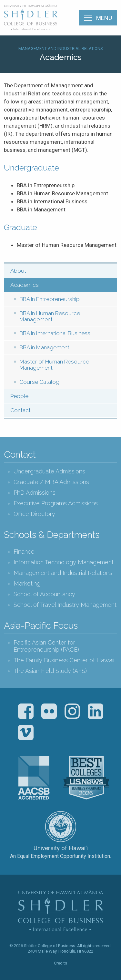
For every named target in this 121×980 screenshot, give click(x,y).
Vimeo (26, 733)
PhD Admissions (35, 493)
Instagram (72, 711)
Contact (20, 410)
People (19, 396)
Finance (24, 552)
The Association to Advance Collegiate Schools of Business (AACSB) (34, 778)
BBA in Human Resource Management (50, 316)
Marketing (27, 583)
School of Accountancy (44, 594)
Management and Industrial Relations (61, 49)
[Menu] (98, 18)
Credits (60, 963)
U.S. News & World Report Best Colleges (86, 778)
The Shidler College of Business (31, 17)
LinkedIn (96, 711)
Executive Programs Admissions (56, 503)
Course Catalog (39, 382)
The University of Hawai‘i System (61, 827)
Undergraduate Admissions (49, 471)
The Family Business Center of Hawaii (64, 660)
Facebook (26, 711)
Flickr (49, 711)
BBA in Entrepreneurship (50, 299)
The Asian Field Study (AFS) (50, 671)
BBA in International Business (55, 333)
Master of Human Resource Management (54, 365)
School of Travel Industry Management (65, 605)
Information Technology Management (64, 562)
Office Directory (34, 514)
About (18, 271)
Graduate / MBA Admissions (51, 482)
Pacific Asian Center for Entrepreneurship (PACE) (46, 646)
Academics (25, 285)
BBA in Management (44, 347)
